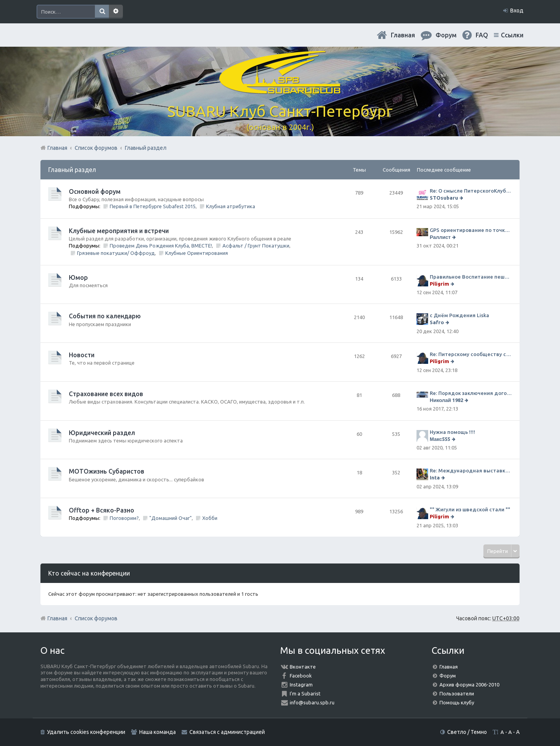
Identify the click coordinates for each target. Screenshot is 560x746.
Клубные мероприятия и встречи (119, 231)
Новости (82, 355)
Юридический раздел (102, 433)
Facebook (301, 676)
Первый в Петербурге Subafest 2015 (153, 206)
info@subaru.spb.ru (312, 702)
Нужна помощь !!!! (452, 432)
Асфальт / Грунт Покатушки (256, 246)
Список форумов (96, 618)
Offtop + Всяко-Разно (101, 510)
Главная (403, 35)
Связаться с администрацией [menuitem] (227, 732)
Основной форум (95, 191)
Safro (437, 322)
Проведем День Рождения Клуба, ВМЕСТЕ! (161, 246)
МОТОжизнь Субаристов (107, 471)
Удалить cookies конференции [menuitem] (86, 732)
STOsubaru (444, 198)
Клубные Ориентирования (197, 253)
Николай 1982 (446, 400)
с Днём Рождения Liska (459, 315)
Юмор (78, 277)
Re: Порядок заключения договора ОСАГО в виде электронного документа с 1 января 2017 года (471, 393)
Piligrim (439, 284)
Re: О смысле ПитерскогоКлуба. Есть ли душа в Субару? (471, 191)
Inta (435, 477)
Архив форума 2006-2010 (469, 685)
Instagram (301, 685)
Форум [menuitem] (446, 35)
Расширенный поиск (116, 12)
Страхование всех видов (106, 394)
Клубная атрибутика (231, 206)
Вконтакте (303, 667)
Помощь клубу (457, 702)
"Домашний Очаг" (171, 518)
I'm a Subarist (305, 693)
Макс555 (440, 439)
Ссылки (512, 35)
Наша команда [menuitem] (157, 732)
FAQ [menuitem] (482, 35)
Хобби (210, 518)
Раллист (440, 237)
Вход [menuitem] (517, 11)
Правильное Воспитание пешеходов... (471, 277)
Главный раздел (72, 170)
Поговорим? (124, 518)
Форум (448, 676)
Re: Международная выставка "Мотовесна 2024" (471, 470)
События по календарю (105, 316)
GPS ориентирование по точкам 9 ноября (471, 230)
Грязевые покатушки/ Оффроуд (116, 253)
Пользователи (457, 693)
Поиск (102, 12)
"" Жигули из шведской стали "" (470, 509)
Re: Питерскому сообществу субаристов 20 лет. (471, 354)
